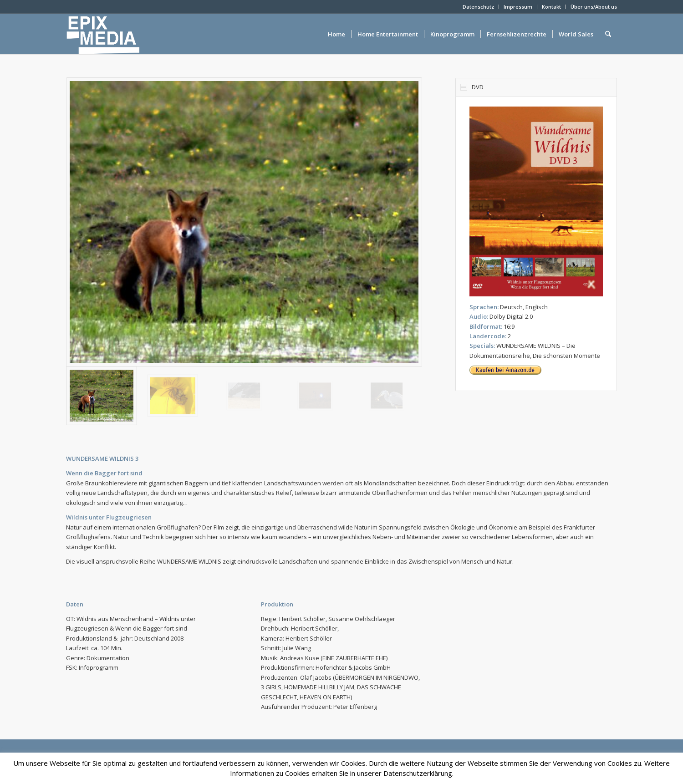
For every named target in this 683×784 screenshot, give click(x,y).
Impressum (518, 7)
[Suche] (608, 34)
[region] (536, 244)
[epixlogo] (118, 34)
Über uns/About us (594, 7)
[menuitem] (479, 7)
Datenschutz (478, 7)
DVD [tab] (472, 87)
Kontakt (551, 7)
